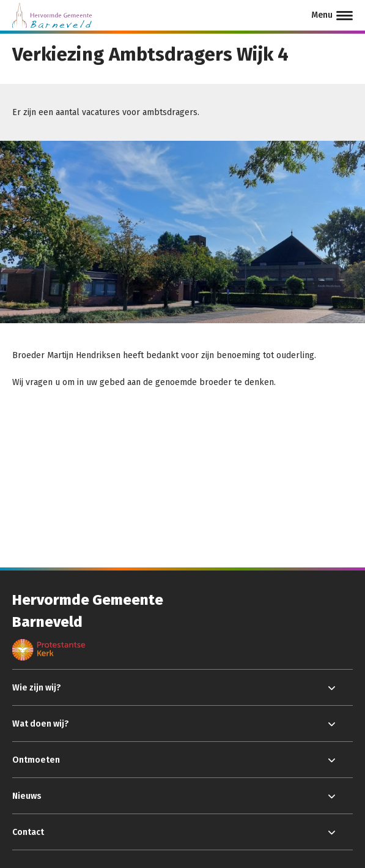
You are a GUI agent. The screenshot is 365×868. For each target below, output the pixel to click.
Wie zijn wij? (37, 688)
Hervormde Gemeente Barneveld (88, 611)
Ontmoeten (36, 760)
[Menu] (332, 15)
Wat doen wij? (41, 724)
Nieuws (27, 796)
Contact (28, 832)
